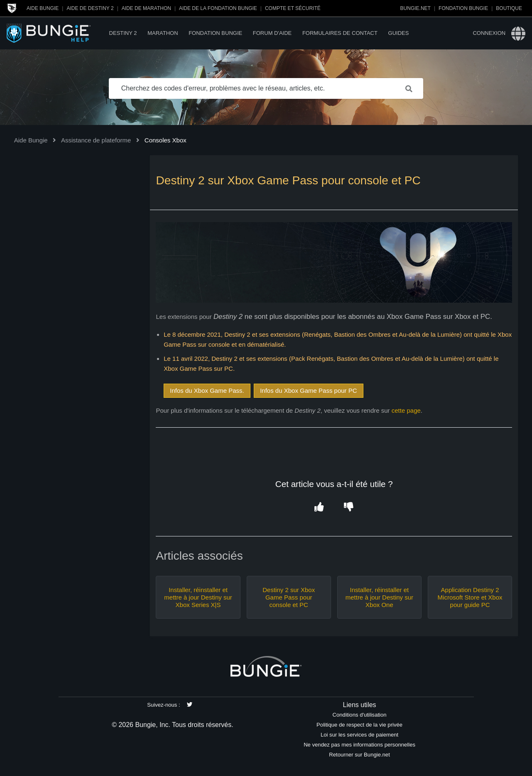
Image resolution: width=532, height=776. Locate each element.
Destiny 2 (123, 33)
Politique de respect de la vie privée (359, 725)
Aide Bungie (43, 8)
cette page (406, 410)
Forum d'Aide (272, 33)
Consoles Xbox (165, 140)
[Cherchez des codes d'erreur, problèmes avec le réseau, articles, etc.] (266, 88)
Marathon (163, 33)
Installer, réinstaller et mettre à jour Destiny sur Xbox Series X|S (198, 597)
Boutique (509, 8)
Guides (399, 33)
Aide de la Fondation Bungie (218, 8)
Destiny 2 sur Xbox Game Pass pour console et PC (289, 597)
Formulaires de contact (340, 33)
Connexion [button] (489, 33)
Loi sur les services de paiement (359, 735)
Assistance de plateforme (96, 140)
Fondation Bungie (463, 8)
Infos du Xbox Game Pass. (207, 390)
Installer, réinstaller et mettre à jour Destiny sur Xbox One (379, 597)
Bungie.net (416, 8)
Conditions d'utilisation (360, 715)
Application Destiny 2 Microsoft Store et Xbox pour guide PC (470, 597)
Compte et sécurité (293, 8)
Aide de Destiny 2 (90, 8)
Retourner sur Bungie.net (359, 755)
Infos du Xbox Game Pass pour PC (308, 390)
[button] (319, 507)
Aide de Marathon (146, 8)
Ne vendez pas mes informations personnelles (359, 745)
